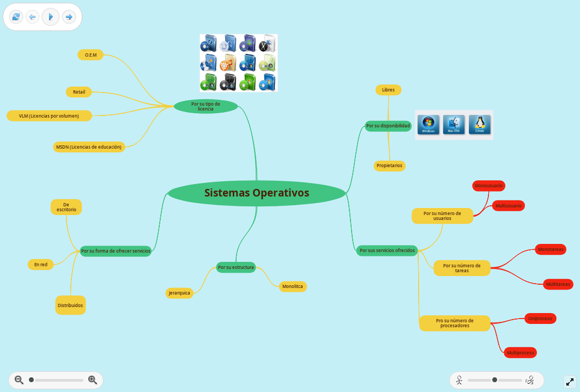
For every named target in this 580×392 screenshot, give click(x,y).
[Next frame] (69, 17)
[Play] (51, 17)
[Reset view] (16, 17)
